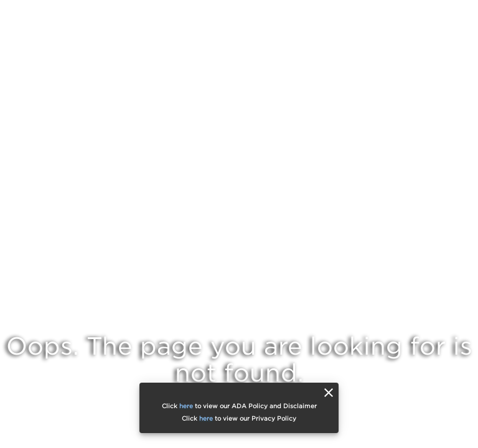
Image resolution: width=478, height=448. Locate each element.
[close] (329, 393)
